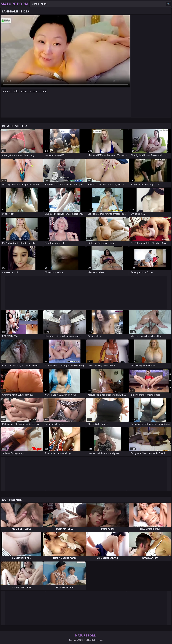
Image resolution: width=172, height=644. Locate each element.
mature (7, 91)
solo (16, 91)
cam (44, 91)
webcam (34, 91)
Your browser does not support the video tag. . (65, 51)
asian (24, 91)
